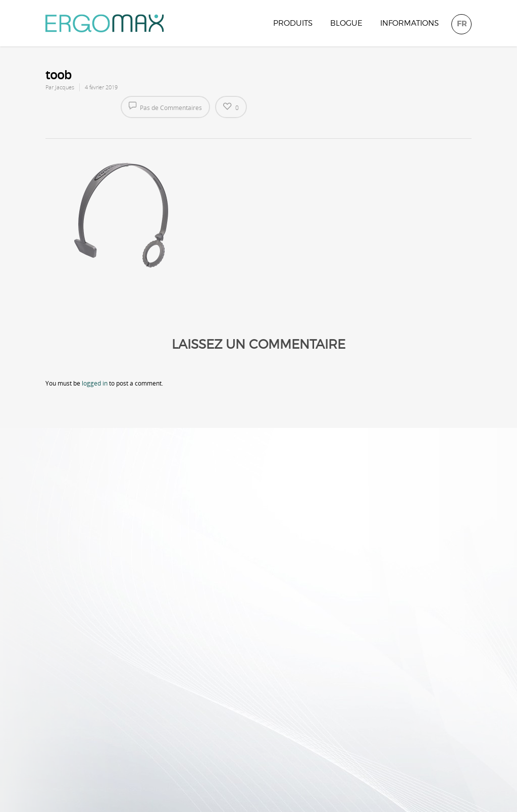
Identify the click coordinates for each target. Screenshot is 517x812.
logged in (95, 383)
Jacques (65, 87)
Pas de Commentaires (165, 107)
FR (462, 24)
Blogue (346, 23)
